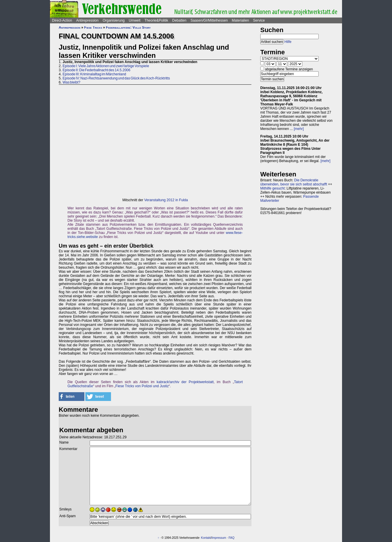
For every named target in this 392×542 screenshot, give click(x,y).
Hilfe (288, 42)
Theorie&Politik (156, 20)
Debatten (179, 20)
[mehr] (299, 129)
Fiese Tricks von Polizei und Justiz (142, 386)
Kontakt (206, 538)
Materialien (241, 20)
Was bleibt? (71, 82)
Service (259, 20)
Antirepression (87, 20)
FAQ (232, 538)
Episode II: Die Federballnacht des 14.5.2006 (96, 70)
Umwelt (135, 20)
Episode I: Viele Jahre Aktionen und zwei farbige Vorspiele (106, 66)
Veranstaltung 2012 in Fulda (166, 200)
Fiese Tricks (93, 27)
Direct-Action (62, 20)
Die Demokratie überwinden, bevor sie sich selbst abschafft (294, 182)
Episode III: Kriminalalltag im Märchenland (94, 74)
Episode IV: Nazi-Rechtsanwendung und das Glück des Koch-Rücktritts (116, 78)
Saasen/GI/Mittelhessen (209, 20)
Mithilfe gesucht (272, 188)
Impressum (219, 538)
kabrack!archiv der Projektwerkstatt (185, 382)
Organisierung (113, 20)
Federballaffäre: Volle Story (128, 27)
